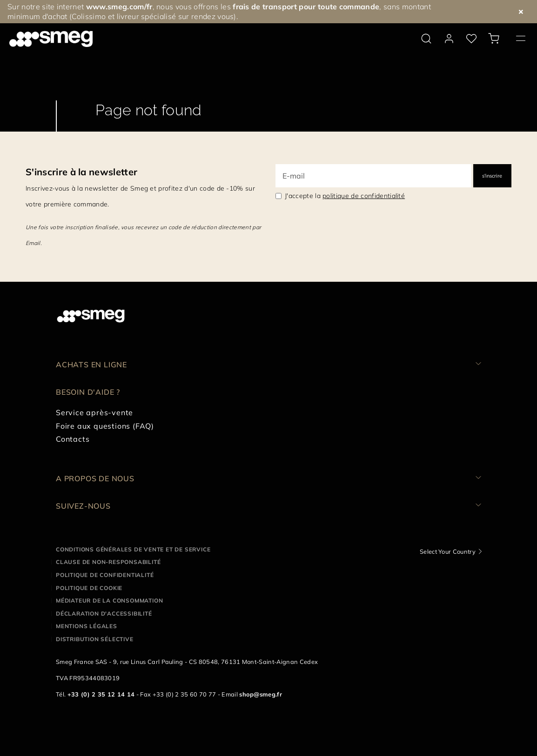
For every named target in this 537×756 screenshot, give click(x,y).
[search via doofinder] (426, 39)
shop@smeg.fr (261, 694)
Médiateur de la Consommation (109, 600)
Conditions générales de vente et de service (133, 549)
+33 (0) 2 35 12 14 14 (101, 694)
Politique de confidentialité (105, 575)
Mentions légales (87, 626)
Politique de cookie (89, 588)
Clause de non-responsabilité (108, 562)
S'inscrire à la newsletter (81, 172)
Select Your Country (448, 551)
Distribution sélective (95, 639)
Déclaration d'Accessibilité (104, 613)
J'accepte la (345, 196)
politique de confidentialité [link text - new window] (364, 196)
